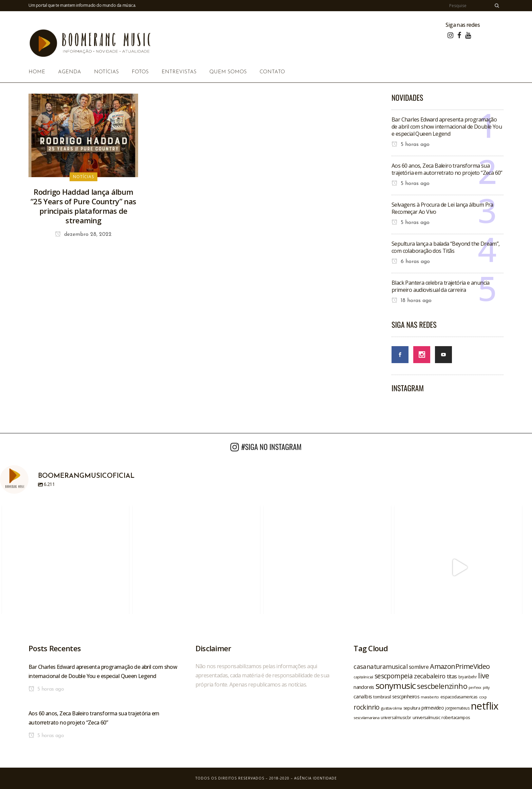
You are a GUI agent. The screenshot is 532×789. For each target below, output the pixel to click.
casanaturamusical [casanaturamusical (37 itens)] (381, 666)
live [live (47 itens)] (484, 675)
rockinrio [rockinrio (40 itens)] (367, 707)
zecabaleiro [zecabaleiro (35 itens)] (430, 676)
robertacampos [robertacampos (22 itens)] (456, 717)
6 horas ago (411, 262)
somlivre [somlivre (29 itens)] (419, 667)
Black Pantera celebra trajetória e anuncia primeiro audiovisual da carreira (441, 286)
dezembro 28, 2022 (83, 234)
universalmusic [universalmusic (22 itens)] (426, 717)
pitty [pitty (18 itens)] (486, 688)
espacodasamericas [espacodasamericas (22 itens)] (459, 697)
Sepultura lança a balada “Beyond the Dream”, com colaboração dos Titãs (446, 247)
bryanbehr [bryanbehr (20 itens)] (468, 677)
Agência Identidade (316, 778)
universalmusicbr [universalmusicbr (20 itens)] (396, 717)
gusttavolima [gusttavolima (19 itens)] (392, 708)
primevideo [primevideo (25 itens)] (433, 708)
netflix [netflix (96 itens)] (485, 706)
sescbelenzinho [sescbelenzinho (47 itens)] (442, 686)
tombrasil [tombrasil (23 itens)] (382, 697)
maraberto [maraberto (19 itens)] (430, 697)
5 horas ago (411, 145)
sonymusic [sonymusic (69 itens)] (396, 686)
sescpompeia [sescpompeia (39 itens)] (394, 676)
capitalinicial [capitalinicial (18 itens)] (363, 677)
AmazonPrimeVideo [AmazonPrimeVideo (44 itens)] (460, 666)
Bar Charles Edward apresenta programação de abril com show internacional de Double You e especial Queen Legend (447, 127)
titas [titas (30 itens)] (452, 676)
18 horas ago (412, 301)
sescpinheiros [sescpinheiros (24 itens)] (406, 697)
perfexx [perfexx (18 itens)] (475, 688)
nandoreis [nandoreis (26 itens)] (364, 687)
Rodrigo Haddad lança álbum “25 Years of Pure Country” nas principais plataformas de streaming (83, 206)
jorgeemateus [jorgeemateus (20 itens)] (457, 708)
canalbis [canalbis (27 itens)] (363, 696)
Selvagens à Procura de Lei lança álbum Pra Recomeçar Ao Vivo (442, 208)
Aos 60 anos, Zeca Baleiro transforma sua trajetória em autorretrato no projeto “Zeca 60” (447, 169)
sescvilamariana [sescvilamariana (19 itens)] (366, 718)
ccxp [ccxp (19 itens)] (483, 697)
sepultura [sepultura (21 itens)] (412, 708)
